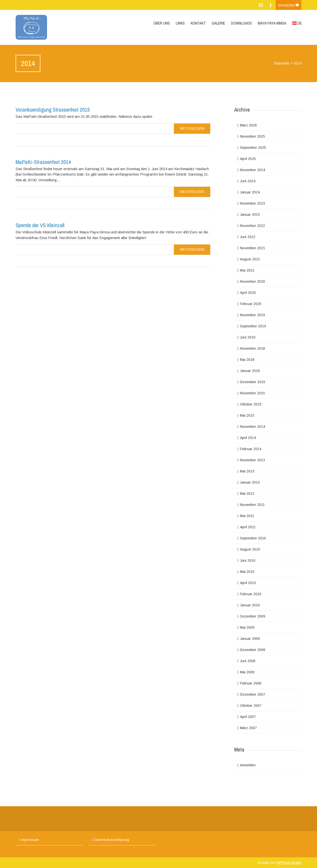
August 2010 (250, 549)
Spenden (289, 5)
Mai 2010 (247, 572)
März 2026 (248, 125)
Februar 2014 (251, 449)
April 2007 (248, 717)
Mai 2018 (247, 360)
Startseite (282, 63)
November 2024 (252, 170)
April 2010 (248, 583)
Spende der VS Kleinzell (40, 225)
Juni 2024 (248, 181)
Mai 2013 (247, 471)
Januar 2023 (250, 215)
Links (180, 23)
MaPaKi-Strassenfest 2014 (43, 162)
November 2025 (252, 136)
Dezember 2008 (253, 650)
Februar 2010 (251, 594)
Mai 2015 (247, 415)
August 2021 (250, 259)
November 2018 (252, 348)
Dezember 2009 (253, 616)
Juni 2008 (248, 661)
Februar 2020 (251, 304)
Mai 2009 (247, 627)
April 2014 (248, 438)
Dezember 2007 (253, 694)
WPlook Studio (289, 862)
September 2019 (253, 326)
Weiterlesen (192, 128)
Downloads (241, 23)
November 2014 (252, 427)
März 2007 (248, 728)
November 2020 (252, 281)
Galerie (218, 23)
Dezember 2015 (253, 382)
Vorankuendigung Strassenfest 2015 (53, 110)
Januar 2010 (250, 605)
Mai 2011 (247, 516)
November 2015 (252, 393)
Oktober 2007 (251, 706)
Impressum (30, 840)
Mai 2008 (247, 672)
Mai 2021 (247, 270)
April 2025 (248, 159)
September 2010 (253, 538)
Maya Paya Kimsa (272, 23)
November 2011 (252, 505)
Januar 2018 (250, 371)
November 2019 (252, 315)
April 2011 (248, 527)
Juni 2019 (248, 337)
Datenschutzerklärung (112, 840)
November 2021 (252, 248)
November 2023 (252, 203)
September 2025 (253, 148)
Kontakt (198, 23)
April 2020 (248, 293)
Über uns (162, 23)
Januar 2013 (250, 482)
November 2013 (252, 460)
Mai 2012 (247, 494)
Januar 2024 (250, 192)
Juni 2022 (248, 237)
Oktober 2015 (251, 404)
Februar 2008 (251, 683)
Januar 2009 (250, 639)
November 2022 (252, 226)
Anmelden (248, 765)
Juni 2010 (248, 560)
